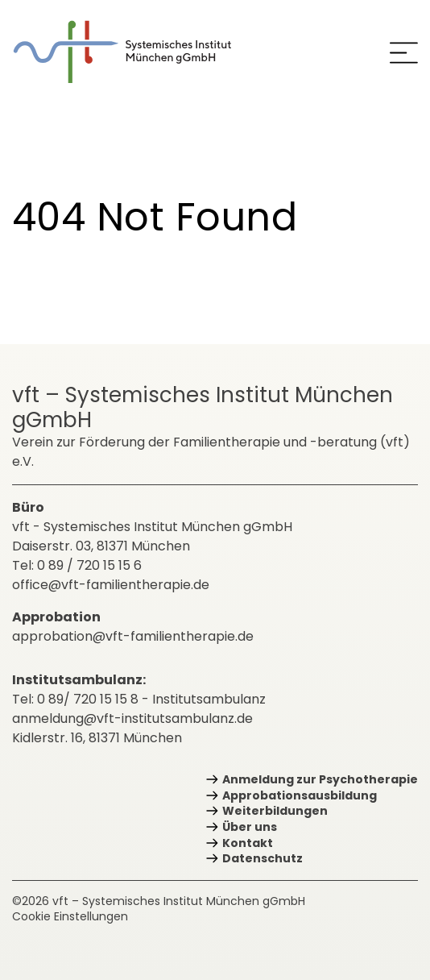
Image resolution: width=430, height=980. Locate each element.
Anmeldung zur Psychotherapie (320, 779)
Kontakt (248, 843)
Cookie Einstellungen (70, 916)
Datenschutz (263, 858)
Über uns (250, 827)
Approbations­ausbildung (300, 795)
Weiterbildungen (275, 811)
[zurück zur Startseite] (133, 52)
